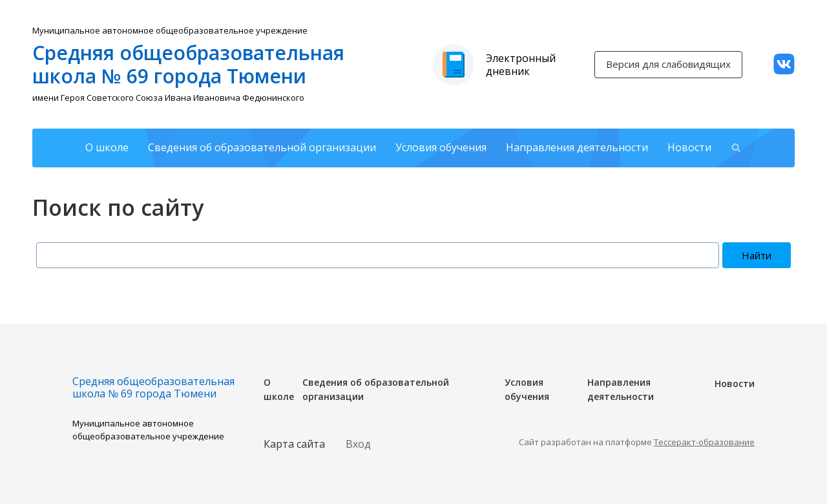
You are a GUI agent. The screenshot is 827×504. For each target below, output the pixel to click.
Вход (358, 444)
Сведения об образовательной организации (262, 147)
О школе (107, 147)
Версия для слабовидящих (668, 64)
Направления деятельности (577, 147)
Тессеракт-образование (704, 442)
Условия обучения (441, 147)
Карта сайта (294, 444)
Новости (689, 147)
